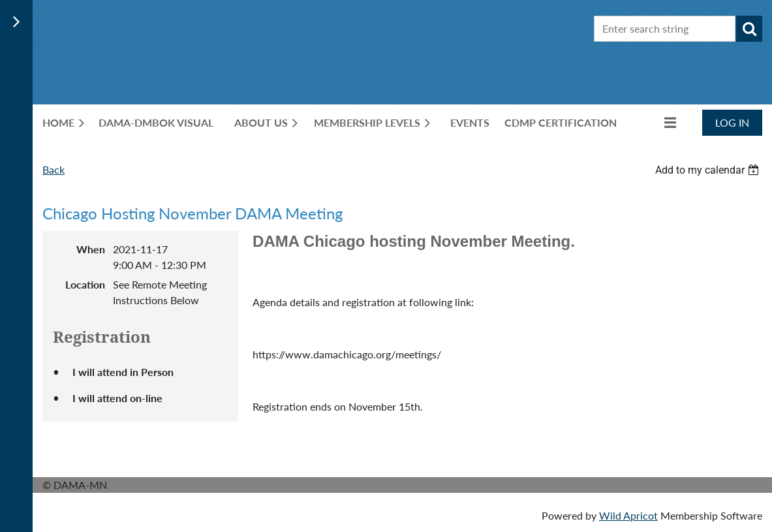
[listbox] (709, 170)
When (91, 249)
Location (85, 284)
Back (54, 169)
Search (749, 29)
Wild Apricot (628, 515)
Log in (732, 122)
